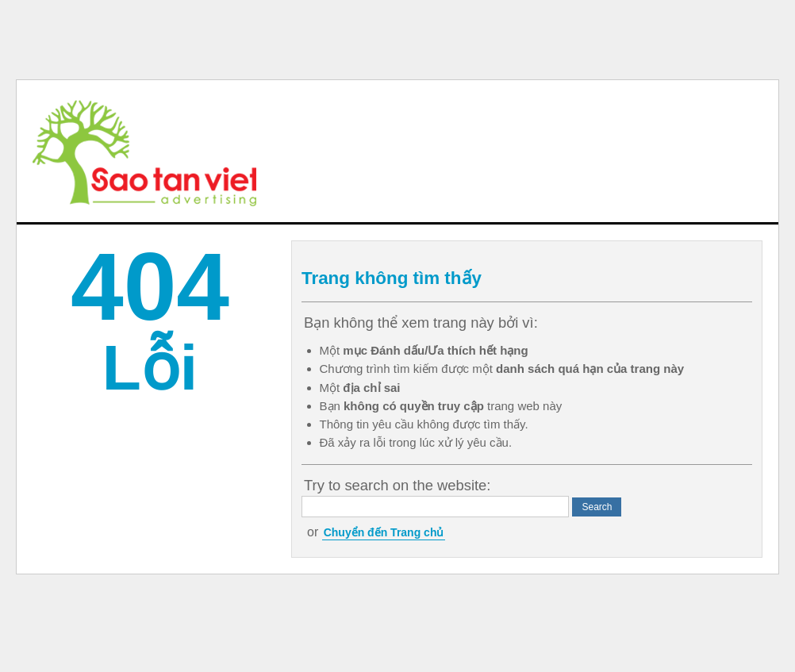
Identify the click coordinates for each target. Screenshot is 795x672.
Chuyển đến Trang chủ (384, 532)
